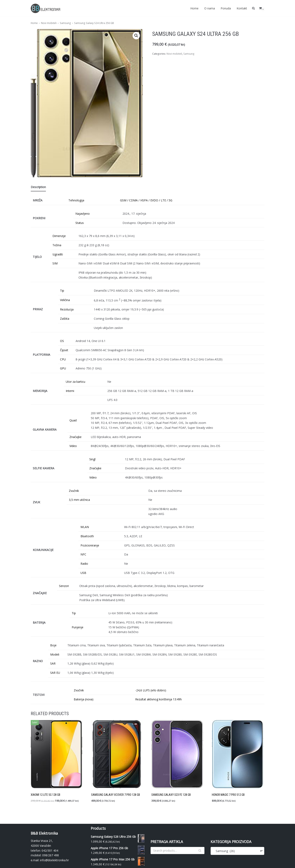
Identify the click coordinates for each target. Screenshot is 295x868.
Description (38, 187)
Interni (70, 390)
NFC (83, 554)
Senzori (64, 585)
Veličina (65, 300)
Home (194, 8)
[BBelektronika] (46, 8)
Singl (92, 459)
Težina (57, 245)
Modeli (55, 654)
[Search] (178, 849)
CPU (63, 359)
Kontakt (242, 8)
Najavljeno (83, 214)
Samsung (65, 23)
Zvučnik (74, 490)
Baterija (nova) (84, 698)
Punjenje (78, 626)
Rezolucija (67, 309)
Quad (73, 420)
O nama (210, 8)
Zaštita (65, 318)
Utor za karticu (75, 381)
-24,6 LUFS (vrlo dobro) (151, 689)
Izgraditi (58, 254)
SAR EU (55, 672)
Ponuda (226, 8)
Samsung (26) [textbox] (238, 850)
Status (80, 223)
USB (83, 572)
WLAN (85, 526)
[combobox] (238, 850)
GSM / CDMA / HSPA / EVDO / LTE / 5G (146, 200)
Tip (62, 290)
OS (62, 341)
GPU (63, 368)
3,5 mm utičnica (79, 499)
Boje (53, 644)
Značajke (75, 436)
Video (73, 445)
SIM (55, 263)
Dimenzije (59, 236)
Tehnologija (76, 200)
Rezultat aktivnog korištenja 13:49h (158, 698)
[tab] (38, 187)
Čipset (64, 350)
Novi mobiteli (49, 23)
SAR (53, 663)
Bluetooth (87, 536)
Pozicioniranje (90, 545)
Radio (84, 563)
